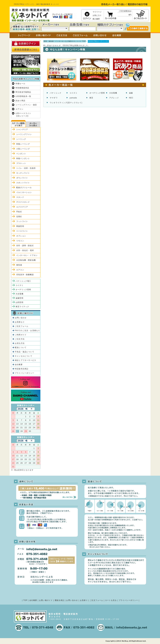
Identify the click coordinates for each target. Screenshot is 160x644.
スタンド (20, 197)
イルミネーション (24, 192)
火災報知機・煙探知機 (26, 260)
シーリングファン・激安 (26, 105)
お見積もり (20, 322)
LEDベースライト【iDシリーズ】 (23, 115)
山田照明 (19, 302)
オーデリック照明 (97, 93)
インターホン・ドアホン (27, 255)
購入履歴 (96, 19)
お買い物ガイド (46, 600)
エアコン (19, 109)
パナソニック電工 (23, 281)
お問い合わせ (21, 318)
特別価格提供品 (22, 88)
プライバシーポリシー (25, 373)
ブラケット (21, 163)
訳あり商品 (20, 101)
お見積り (84, 600)
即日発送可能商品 (23, 92)
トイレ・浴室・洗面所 (26, 168)
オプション (21, 236)
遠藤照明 (19, 298)
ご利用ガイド (21, 335)
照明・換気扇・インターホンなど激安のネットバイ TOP (65, 41)
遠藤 (131, 93)
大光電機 (113, 93)
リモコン (20, 241)
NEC (131, 98)
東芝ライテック (22, 307)
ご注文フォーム (22, 326)
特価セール (20, 84)
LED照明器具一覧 (23, 96)
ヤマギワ (54, 98)
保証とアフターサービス (25, 360)
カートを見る (111, 600)
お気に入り (97, 15)
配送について (21, 348)
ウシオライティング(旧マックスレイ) (66, 103)
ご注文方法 (20, 339)
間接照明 (20, 226)
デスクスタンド (23, 202)
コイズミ (73, 93)
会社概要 (19, 365)
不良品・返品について (25, 352)
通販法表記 (59, 600)
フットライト (22, 221)
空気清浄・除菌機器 (25, 275)
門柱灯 (19, 212)
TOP (25, 600)
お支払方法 (20, 343)
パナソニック (56, 93)
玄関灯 (19, 217)
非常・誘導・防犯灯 (25, 246)
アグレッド (114, 98)
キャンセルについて (24, 356)
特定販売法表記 (22, 369)
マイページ (97, 12)
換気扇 (19, 265)
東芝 (91, 98)
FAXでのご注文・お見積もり (27, 331)
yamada (73, 98)
